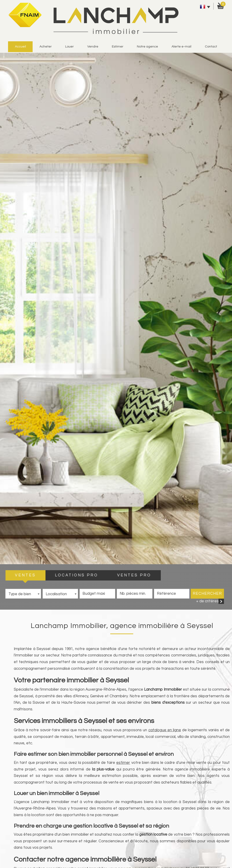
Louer (69, 47)
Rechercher (207, 594)
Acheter (46, 47)
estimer (118, 47)
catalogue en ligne (165, 730)
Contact (211, 47)
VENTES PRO (134, 575)
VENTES (25, 575)
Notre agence (147, 47)
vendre (93, 47)
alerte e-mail (181, 47)
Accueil (20, 47)
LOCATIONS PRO (76, 575)
